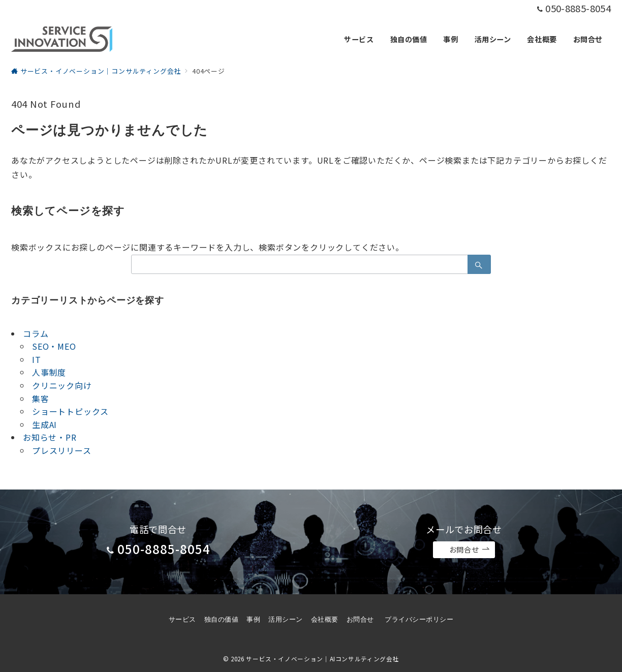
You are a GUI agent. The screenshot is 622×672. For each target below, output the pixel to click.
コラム (36, 333)
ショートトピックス (70, 411)
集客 (41, 399)
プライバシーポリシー (419, 619)
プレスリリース (62, 450)
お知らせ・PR (50, 437)
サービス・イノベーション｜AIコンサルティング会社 (322, 659)
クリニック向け (62, 385)
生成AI (44, 424)
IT (37, 359)
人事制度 (49, 372)
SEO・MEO (54, 346)
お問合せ (470, 550)
